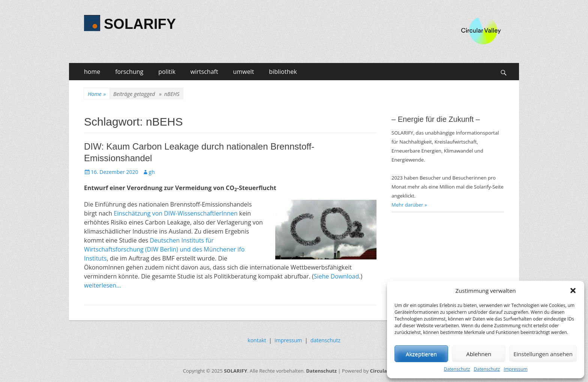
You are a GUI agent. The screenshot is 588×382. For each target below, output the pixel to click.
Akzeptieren (421, 354)
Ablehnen (479, 354)
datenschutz (325, 340)
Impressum (515, 369)
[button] (573, 291)
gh (152, 172)
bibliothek (283, 72)
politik (167, 72)
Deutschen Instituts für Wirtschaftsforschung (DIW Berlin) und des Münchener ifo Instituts (164, 249)
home (92, 72)
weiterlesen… (103, 285)
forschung (129, 72)
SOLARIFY (140, 24)
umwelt (244, 72)
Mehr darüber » (409, 205)
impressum (288, 340)
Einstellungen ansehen (543, 354)
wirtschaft (204, 72)
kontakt (257, 340)
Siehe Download (337, 276)
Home (97, 94)
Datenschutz (457, 369)
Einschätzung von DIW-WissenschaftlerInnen (175, 213)
